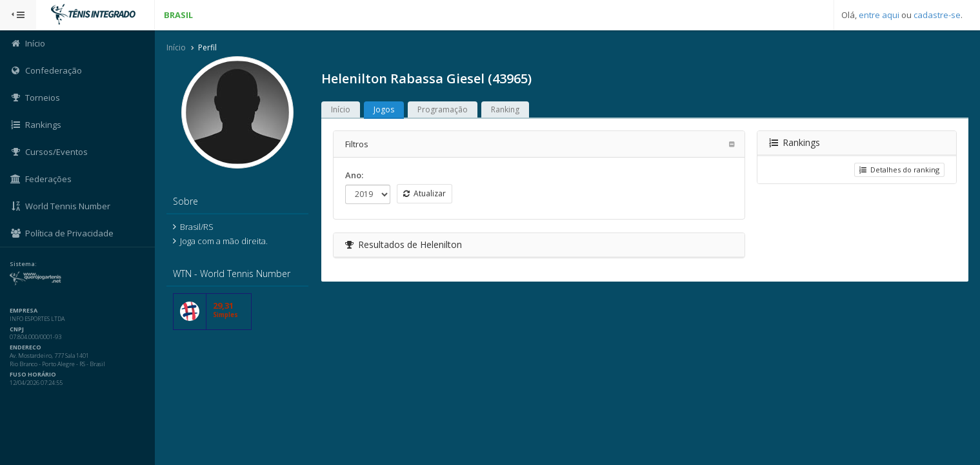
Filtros (357, 144)
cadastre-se (937, 15)
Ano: (354, 175)
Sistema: (23, 264)
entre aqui (879, 15)
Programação (443, 109)
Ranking (505, 109)
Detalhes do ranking (899, 170)
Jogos (384, 109)
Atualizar (425, 193)
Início (176, 47)
